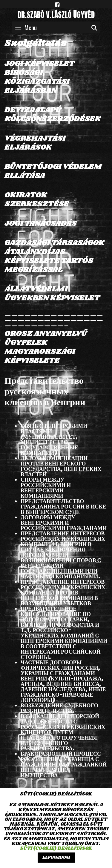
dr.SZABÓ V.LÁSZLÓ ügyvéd (56, 15)
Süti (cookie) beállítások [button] (56, 848)
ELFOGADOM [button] (56, 858)
